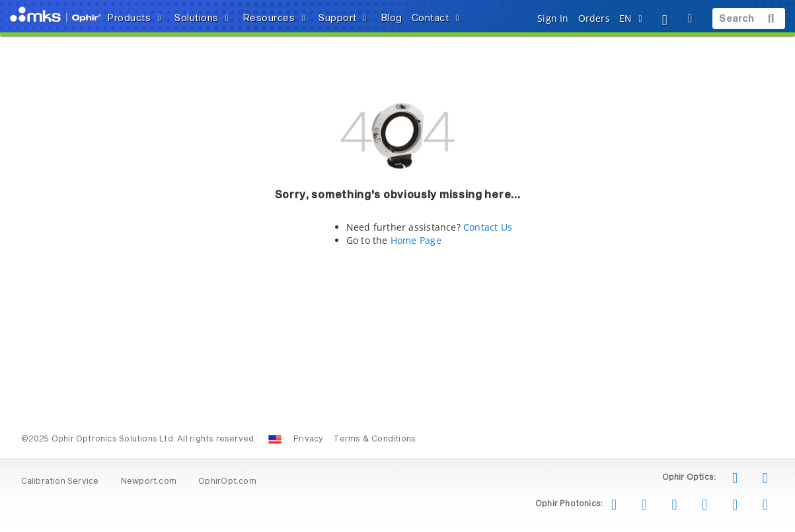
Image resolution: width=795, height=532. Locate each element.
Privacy (308, 439)
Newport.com (149, 482)
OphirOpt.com (227, 482)
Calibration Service (60, 482)
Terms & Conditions (374, 439)
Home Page (416, 240)
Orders (594, 18)
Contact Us (488, 227)
